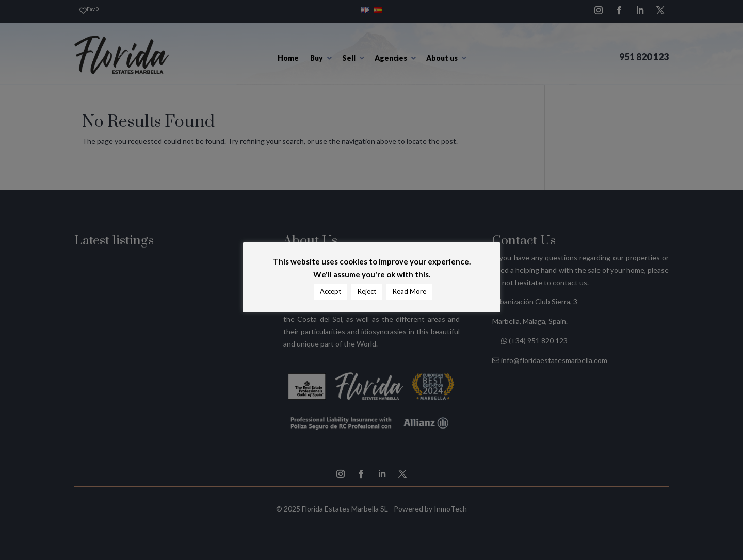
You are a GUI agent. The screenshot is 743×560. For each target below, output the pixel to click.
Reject (367, 291)
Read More (409, 291)
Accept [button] (330, 291)
